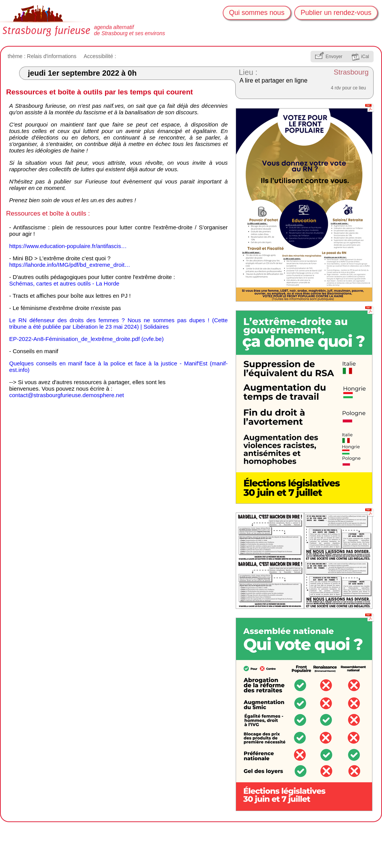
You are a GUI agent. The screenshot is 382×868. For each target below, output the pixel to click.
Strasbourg (351, 72)
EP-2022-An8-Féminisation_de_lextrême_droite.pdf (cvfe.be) (86, 339)
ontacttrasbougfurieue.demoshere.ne (66, 395)
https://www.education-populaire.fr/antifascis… (68, 246)
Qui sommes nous (257, 13)
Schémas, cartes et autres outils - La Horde (64, 283)
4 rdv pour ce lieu (348, 88)
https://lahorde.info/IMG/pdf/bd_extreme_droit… (70, 265)
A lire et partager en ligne (274, 80)
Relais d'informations (52, 56)
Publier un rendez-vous (336, 13)
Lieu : (248, 72)
